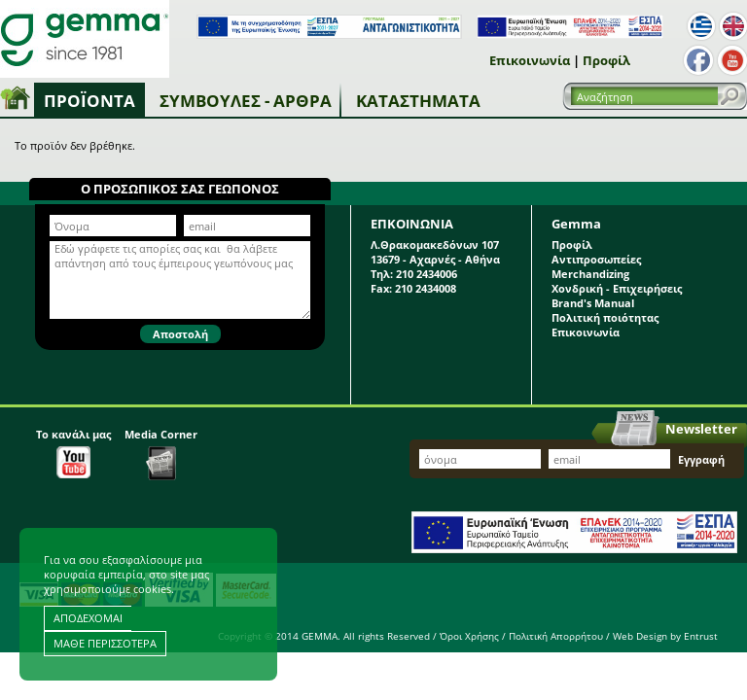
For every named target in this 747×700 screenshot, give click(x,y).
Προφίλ (606, 60)
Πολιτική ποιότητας (605, 317)
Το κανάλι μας (73, 453)
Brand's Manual (593, 303)
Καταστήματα (418, 101)
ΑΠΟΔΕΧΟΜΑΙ (88, 618)
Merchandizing (590, 274)
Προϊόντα (89, 101)
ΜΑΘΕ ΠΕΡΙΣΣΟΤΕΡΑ (105, 643)
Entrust (701, 636)
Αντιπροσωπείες (596, 259)
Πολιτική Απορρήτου (556, 636)
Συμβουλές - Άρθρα (246, 101)
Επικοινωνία (530, 60)
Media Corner (161, 454)
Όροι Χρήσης (469, 636)
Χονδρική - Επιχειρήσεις (617, 288)
